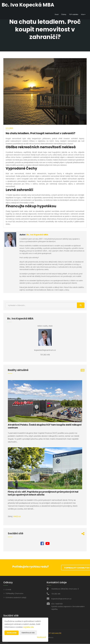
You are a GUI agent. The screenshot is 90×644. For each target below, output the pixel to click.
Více (83, 14)
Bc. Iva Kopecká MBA (37, 235)
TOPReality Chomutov (14, 593)
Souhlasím (12, 633)
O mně (8, 589)
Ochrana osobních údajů (16, 597)
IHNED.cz (17, 516)
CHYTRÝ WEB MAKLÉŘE (53, 633)
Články (64, 14)
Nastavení (41, 637)
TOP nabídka (74, 14)
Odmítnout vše (28, 633)
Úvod (57, 14)
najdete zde (28, 627)
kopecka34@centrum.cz (61, 599)
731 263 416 (56, 594)
